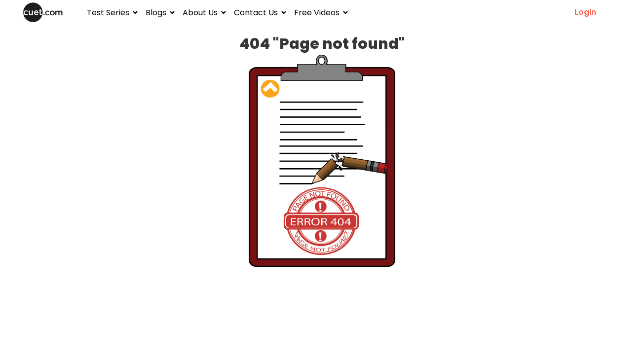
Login (585, 12)
